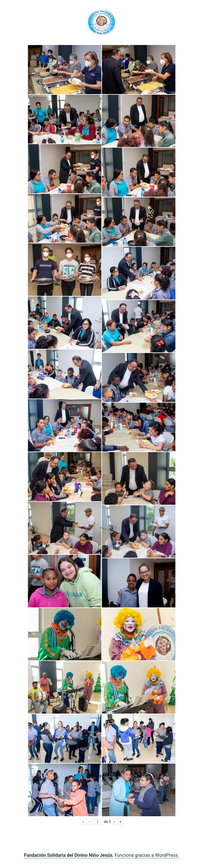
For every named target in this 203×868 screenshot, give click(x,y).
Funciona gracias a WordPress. (147, 855)
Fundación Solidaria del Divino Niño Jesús (68, 855)
